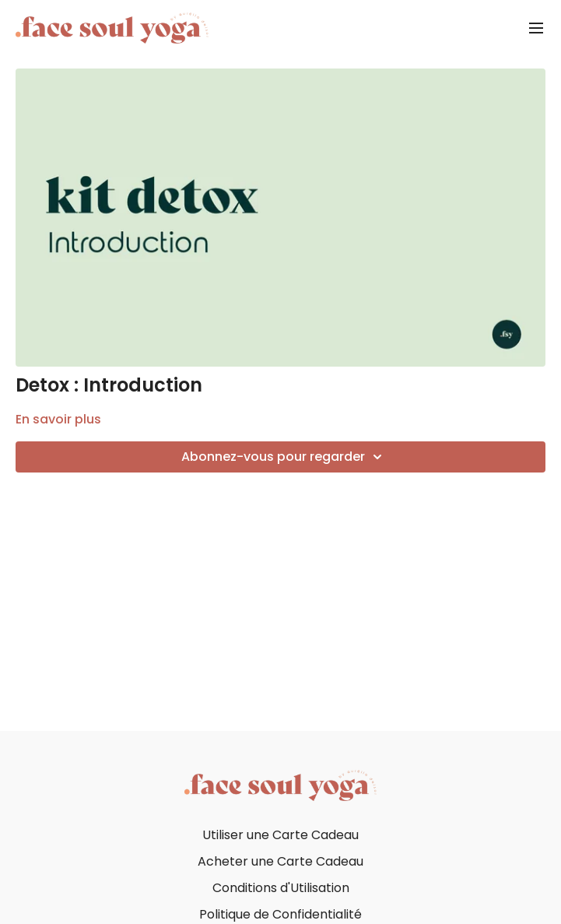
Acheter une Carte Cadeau (280, 861)
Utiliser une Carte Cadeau (280, 835)
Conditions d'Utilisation (281, 888)
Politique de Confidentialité (280, 914)
